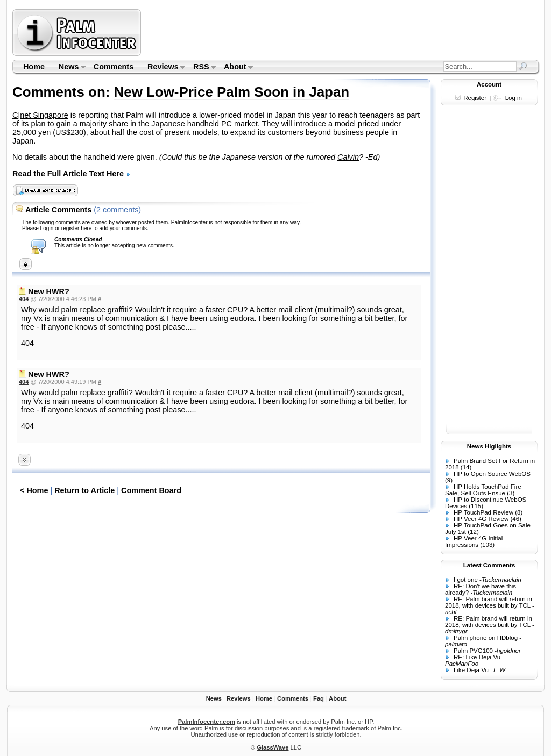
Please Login (38, 228)
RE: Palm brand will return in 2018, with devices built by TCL (489, 602)
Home (34, 67)
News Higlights (489, 446)
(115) (476, 506)
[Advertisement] (342, 32)
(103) (487, 545)
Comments (114, 67)
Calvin (348, 157)
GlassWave (273, 747)
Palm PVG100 (473, 651)
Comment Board (151, 490)
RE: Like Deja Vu (477, 657)
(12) (473, 532)
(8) (519, 512)
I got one (466, 580)
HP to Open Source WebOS (492, 474)
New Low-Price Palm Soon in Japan (232, 92)
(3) (511, 493)
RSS (201, 68)
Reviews (163, 68)
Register (475, 98)
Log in (514, 98)
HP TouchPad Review (483, 512)
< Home (34, 490)
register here (77, 228)
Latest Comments (489, 565)
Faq (319, 698)
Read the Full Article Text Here (72, 174)
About (235, 68)
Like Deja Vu (471, 670)
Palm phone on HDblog (486, 638)
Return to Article (84, 490)
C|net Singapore (40, 115)
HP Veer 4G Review (481, 519)
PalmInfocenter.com (207, 722)
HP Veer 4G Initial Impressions (474, 541)
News (69, 68)
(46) (515, 519)
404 (24, 299)
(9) (449, 480)
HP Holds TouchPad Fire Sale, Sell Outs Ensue (483, 490)
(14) (466, 467)
